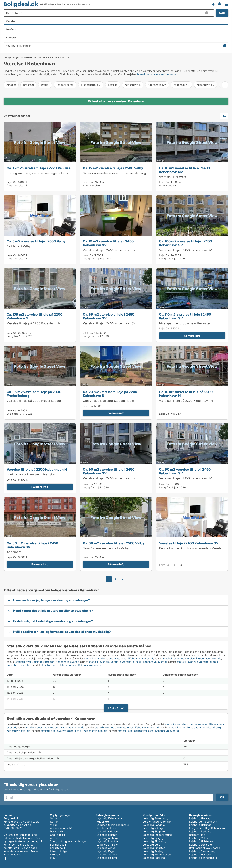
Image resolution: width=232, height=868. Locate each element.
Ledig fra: (89, 258)
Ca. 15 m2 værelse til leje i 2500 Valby (113, 168)
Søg (222, 13)
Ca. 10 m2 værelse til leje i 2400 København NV (185, 170)
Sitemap (55, 854)
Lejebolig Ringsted (154, 848)
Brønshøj (28, 85)
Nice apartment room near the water (185, 323)
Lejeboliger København (203, 822)
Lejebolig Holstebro (201, 841)
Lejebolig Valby (199, 838)
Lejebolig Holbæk (107, 858)
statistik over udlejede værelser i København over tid (47, 662)
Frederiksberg (65, 85)
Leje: (10, 182)
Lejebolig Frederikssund (157, 835)
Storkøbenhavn (45, 57)
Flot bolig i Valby (19, 246)
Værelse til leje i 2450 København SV (109, 250)
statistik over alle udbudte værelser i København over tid (119, 658)
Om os (54, 818)
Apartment (14, 552)
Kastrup (113, 85)
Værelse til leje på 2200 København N (34, 323)
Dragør (45, 85)
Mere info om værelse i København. (159, 74)
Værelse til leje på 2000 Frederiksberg (34, 401)
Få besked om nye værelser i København (116, 101)
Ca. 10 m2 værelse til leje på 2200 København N (186, 394)
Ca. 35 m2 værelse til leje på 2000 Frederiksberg (34, 394)
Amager (11, 85)
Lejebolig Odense (107, 831)
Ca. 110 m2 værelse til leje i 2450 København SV (185, 316)
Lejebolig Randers (154, 825)
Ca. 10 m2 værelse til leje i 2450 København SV (108, 243)
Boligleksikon (58, 845)
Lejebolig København (109, 818)
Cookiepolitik (58, 835)
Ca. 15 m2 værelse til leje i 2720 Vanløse (39, 168)
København (64, 57)
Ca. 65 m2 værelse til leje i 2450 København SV (109, 316)
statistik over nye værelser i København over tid (192, 658)
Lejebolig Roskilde (154, 858)
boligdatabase (83, 4)
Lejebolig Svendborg (156, 818)
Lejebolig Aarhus (107, 854)
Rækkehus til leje (107, 828)
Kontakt (55, 822)
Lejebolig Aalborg (107, 838)
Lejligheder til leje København (207, 828)
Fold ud (113, 708)
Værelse (28, 57)
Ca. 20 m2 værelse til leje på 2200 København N (110, 394)
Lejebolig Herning (200, 818)
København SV (206, 85)
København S (181, 85)
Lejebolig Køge (105, 851)
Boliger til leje (197, 835)
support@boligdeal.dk (17, 825)
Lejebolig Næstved (108, 841)
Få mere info (192, 336)
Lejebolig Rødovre (200, 831)
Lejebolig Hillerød (107, 835)
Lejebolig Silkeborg (155, 841)
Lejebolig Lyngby (153, 838)
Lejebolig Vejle (152, 845)
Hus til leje (103, 822)
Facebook (6, 858)
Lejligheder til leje (107, 845)
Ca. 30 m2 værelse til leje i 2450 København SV (33, 545)
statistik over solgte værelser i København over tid (71, 665)
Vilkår (53, 825)
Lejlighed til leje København (113, 825)
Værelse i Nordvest (173, 177)
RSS (53, 858)
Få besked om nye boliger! (213, 4)
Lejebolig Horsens (200, 854)
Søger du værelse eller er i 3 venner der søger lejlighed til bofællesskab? (135, 173)
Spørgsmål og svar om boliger (68, 841)
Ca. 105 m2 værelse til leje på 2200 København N (35, 316)
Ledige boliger (12, 57)
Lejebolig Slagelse (154, 831)
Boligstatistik (58, 848)
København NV (157, 85)
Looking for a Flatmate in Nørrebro (31, 474)
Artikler (54, 838)
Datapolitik (57, 831)
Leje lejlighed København (158, 822)
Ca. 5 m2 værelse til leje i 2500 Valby (36, 241)
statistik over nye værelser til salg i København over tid (74, 731)
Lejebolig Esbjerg (153, 851)
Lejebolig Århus (106, 848)
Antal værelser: (16, 185)
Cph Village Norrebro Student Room (108, 401)
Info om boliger (59, 851)
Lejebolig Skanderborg (203, 858)
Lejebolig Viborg (153, 828)
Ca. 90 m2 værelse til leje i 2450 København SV (109, 471)
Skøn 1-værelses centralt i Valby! (106, 548)
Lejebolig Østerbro (201, 845)
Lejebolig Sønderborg (202, 851)
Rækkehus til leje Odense (205, 848)
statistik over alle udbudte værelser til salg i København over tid (128, 662)
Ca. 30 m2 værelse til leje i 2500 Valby (114, 543)
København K (133, 85)
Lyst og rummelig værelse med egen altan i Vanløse (43, 173)
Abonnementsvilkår (62, 828)
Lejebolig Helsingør (201, 825)
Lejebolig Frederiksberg (157, 854)
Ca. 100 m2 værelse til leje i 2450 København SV (186, 243)
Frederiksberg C (91, 85)
